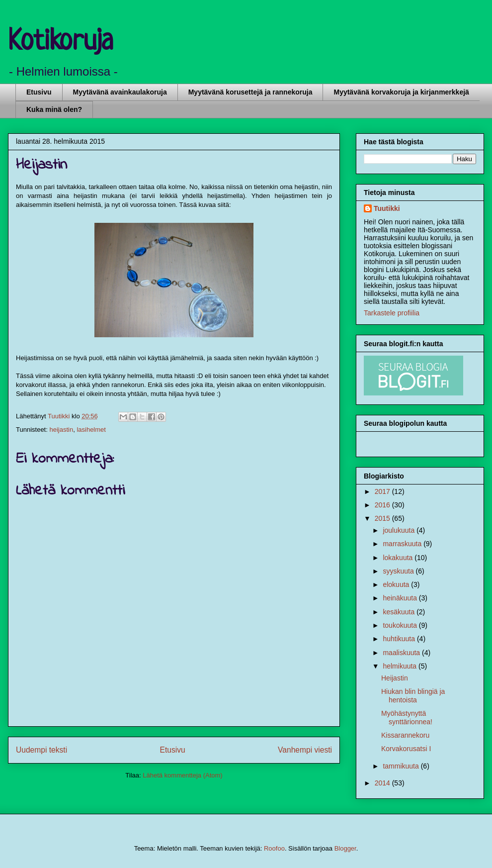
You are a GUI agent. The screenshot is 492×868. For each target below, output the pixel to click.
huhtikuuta (400, 639)
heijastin (61, 430)
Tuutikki (387, 208)
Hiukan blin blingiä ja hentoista (413, 696)
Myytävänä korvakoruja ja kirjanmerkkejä (401, 92)
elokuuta (397, 584)
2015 (383, 518)
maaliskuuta (402, 653)
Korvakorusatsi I (406, 749)
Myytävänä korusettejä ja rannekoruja (250, 92)
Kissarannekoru (405, 735)
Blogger (345, 848)
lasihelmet (91, 430)
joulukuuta (400, 530)
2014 (383, 783)
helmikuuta (401, 666)
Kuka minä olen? (54, 109)
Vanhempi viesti (305, 750)
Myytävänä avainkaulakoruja (120, 92)
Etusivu (39, 92)
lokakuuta (399, 558)
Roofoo (274, 848)
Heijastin (395, 678)
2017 (383, 491)
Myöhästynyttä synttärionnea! (407, 718)
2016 (383, 505)
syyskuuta (399, 571)
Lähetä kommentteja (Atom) (182, 775)
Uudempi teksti (41, 750)
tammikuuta (402, 766)
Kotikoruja (61, 42)
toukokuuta (401, 625)
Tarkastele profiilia (392, 313)
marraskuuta (403, 544)
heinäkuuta (401, 598)
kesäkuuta (400, 612)
